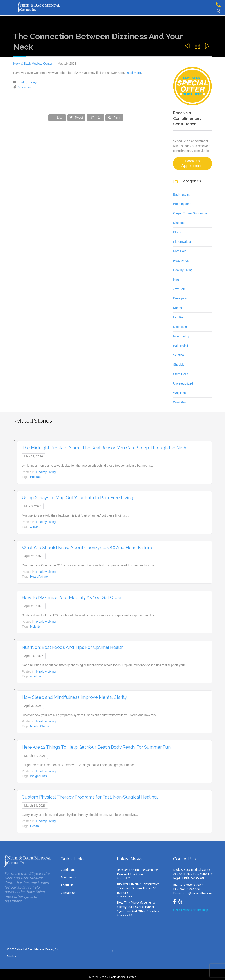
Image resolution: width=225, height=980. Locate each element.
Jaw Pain (179, 289)
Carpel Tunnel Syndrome (190, 213)
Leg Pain (179, 317)
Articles (11, 956)
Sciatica (179, 355)
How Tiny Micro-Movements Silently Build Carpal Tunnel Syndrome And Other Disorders (138, 907)
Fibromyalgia (182, 242)
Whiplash (180, 393)
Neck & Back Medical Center (33, 64)
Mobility (35, 626)
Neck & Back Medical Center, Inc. (39, 949)
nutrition (36, 676)
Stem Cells (181, 374)
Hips (176, 279)
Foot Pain (180, 251)
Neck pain (180, 327)
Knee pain (180, 298)
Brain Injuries (182, 204)
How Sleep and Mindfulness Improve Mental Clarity (74, 697)
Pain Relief (181, 346)
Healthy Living (27, 82)
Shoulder (179, 365)
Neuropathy (181, 336)
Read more (133, 73)
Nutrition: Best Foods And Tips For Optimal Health (73, 647)
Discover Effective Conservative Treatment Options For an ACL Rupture (138, 888)
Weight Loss (39, 776)
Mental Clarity (40, 726)
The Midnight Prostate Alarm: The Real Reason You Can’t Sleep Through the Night (105, 448)
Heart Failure (39, 577)
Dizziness (24, 87)
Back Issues (181, 194)
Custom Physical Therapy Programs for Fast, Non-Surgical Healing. (90, 797)
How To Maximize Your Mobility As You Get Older (72, 597)
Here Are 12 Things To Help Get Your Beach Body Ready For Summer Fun (96, 747)
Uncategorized (183, 383)
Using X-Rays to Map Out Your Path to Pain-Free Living (78, 498)
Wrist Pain (180, 402)
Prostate (36, 477)
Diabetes (179, 223)
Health (34, 826)
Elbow (177, 232)
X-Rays (35, 527)
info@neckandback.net (198, 893)
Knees (178, 308)
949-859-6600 (194, 885)
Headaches (181, 261)
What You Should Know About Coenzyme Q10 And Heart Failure (87, 548)
